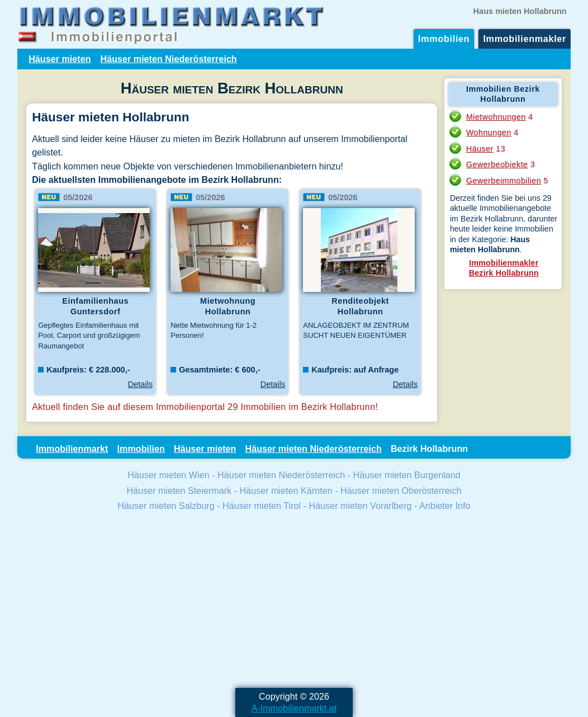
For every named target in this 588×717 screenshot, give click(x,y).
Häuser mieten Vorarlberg (360, 506)
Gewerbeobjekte (497, 164)
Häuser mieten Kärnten (286, 490)
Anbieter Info (445, 506)
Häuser (480, 149)
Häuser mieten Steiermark (179, 490)
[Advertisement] (294, 601)
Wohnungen (489, 133)
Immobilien (444, 39)
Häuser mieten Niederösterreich (169, 59)
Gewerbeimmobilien (504, 181)
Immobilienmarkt (72, 449)
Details (140, 384)
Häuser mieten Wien (168, 475)
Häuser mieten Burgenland (406, 475)
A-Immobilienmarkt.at (294, 708)
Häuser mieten (60, 59)
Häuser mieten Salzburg (166, 506)
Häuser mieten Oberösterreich (401, 490)
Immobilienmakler (525, 39)
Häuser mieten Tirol (262, 506)
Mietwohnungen (496, 117)
